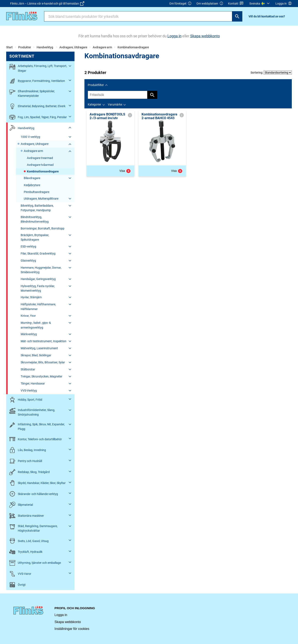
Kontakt (236, 4)
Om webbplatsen (210, 4)
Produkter (25, 47)
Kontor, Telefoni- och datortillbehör (36, 439)
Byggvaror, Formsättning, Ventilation (37, 81)
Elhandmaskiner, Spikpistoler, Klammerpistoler (32, 93)
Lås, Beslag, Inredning (28, 450)
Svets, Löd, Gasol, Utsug (29, 541)
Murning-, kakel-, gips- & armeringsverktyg (36, 325)
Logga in (61, 615)
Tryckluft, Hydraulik (26, 552)
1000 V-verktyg (30, 137)
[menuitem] (260, 4)
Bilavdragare (32, 178)
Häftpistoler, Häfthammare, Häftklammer (38, 307)
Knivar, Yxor (28, 316)
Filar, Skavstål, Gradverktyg (38, 253)
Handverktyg (45, 47)
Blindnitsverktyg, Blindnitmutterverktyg (35, 219)
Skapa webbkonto (68, 622)
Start (9, 47)
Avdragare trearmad (40, 158)
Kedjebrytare (32, 185)
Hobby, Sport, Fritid (26, 400)
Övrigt (17, 585)
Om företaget (180, 4)
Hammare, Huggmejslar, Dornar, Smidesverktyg (41, 270)
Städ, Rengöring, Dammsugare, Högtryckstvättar (33, 528)
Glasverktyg (28, 261)
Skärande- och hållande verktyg (34, 494)
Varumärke (115, 104)
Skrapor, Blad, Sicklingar (36, 355)
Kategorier (94, 104)
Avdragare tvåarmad (40, 165)
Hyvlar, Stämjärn (31, 297)
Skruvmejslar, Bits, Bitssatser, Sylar (43, 362)
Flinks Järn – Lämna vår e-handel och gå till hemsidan (47, 4)
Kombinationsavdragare (133, 47)
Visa (125, 171)
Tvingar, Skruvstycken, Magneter (41, 376)
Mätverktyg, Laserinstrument (39, 348)
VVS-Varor (20, 574)
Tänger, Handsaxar (33, 383)
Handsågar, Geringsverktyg (38, 279)
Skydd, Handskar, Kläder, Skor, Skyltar (37, 483)
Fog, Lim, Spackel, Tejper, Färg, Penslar (38, 117)
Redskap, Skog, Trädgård (29, 472)
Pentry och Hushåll (26, 461)
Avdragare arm (102, 47)
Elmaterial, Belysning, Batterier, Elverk (37, 106)
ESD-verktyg (28, 246)
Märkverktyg (29, 334)
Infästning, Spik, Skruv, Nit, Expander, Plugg (37, 426)
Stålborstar (28, 369)
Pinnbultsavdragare (37, 192)
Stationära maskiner (27, 516)
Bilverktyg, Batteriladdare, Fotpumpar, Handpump (37, 208)
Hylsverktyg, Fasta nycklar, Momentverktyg (38, 288)
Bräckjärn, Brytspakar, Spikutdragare (35, 237)
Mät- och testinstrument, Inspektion (44, 341)
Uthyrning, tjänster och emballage (35, 563)
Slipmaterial (21, 505)
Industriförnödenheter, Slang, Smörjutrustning (32, 412)
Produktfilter (96, 85)
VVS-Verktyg (29, 391)
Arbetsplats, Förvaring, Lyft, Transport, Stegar (38, 68)
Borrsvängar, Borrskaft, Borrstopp (43, 228)
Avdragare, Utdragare (73, 47)
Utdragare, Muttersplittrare (41, 199)
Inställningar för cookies (72, 629)
